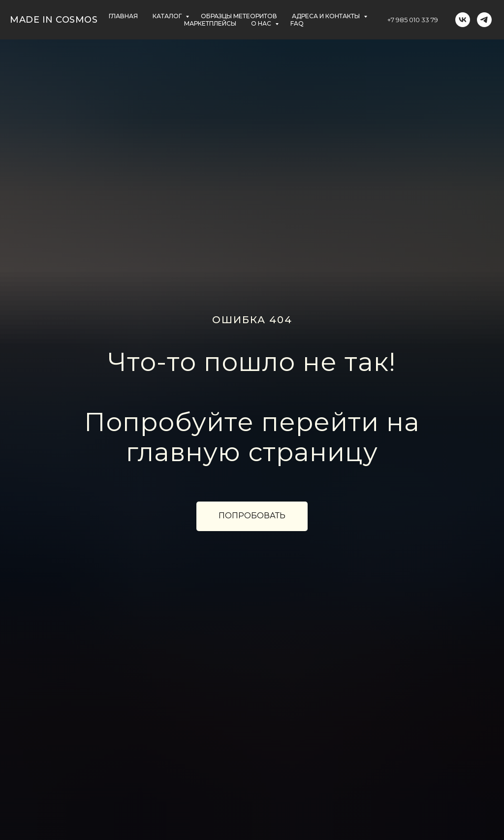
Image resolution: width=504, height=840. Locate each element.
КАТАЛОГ (168, 16)
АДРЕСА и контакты (327, 16)
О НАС (262, 23)
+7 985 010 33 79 (413, 20)
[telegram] (484, 20)
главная (123, 16)
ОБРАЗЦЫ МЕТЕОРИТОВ (239, 16)
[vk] (463, 20)
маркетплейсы (210, 23)
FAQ (297, 23)
